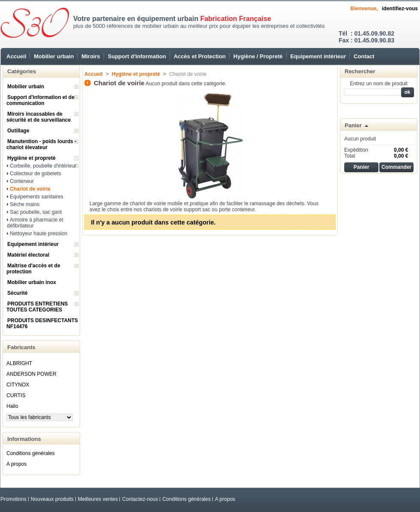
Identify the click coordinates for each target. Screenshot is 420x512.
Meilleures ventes (98, 499)
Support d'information (137, 56)
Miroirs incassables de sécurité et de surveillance (39, 117)
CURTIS (16, 395)
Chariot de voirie (30, 189)
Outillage (18, 131)
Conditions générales (31, 453)
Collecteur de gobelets (35, 174)
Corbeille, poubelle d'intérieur (43, 166)
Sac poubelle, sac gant (36, 212)
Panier (353, 125)
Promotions (13, 499)
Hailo (12, 406)
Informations (24, 439)
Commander (396, 167)
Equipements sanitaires (37, 197)
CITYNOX (18, 385)
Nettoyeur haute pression (39, 234)
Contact (364, 56)
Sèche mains (25, 204)
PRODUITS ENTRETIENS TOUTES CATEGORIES (37, 307)
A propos (16, 464)
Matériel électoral (28, 255)
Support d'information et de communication (40, 100)
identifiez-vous (400, 9)
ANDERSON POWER (31, 374)
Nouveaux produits (52, 499)
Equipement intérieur (318, 56)
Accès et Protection (200, 56)
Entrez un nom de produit (379, 84)
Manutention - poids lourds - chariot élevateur (41, 144)
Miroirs (91, 56)
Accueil (16, 56)
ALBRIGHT (19, 363)
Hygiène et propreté (31, 158)
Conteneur (22, 181)
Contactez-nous (140, 499)
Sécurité (17, 293)
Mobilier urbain (54, 56)
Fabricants (21, 347)
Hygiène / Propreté (258, 56)
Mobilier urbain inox (32, 282)
